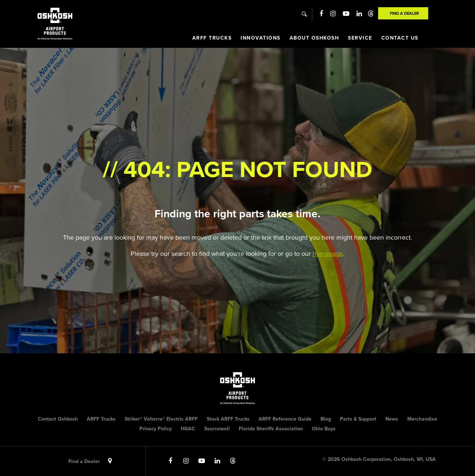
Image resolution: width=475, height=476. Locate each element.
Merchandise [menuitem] (422, 419)
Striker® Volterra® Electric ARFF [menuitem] (161, 419)
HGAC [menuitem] (188, 429)
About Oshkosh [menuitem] (314, 38)
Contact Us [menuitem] (400, 38)
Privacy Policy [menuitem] (156, 429)
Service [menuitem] (360, 38)
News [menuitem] (392, 419)
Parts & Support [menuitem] (358, 419)
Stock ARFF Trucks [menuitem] (228, 419)
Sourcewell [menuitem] (217, 429)
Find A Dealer (404, 13)
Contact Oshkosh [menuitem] (58, 419)
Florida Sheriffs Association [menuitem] (271, 429)
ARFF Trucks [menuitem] (212, 38)
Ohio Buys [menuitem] (324, 429)
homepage (328, 254)
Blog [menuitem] (326, 419)
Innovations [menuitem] (261, 38)
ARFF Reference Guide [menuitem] (285, 419)
